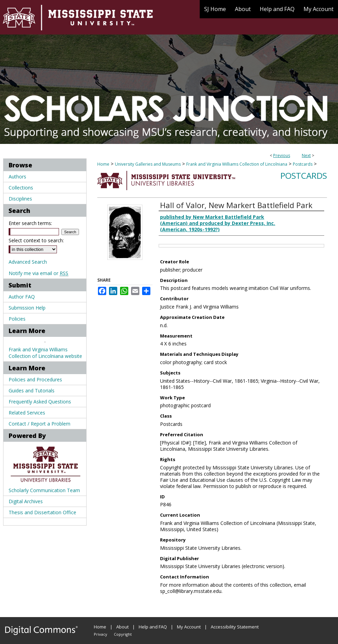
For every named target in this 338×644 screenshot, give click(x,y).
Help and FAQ (153, 627)
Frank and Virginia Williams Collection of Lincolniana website (45, 353)
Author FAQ (22, 297)
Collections (21, 188)
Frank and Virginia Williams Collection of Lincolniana (237, 164)
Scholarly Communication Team (44, 490)
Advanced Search (28, 262)
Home (103, 164)
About (122, 627)
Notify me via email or (38, 273)
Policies (17, 319)
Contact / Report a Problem (39, 424)
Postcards (303, 164)
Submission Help (27, 308)
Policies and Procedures (35, 379)
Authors (17, 177)
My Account (189, 627)
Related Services (27, 413)
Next (306, 155)
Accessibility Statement (235, 627)
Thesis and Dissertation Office (42, 512)
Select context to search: (36, 240)
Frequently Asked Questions (40, 402)
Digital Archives (26, 501)
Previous (282, 155)
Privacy (101, 634)
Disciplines (20, 199)
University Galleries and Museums (148, 164)
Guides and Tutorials (32, 391)
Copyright (123, 634)
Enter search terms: (30, 223)
